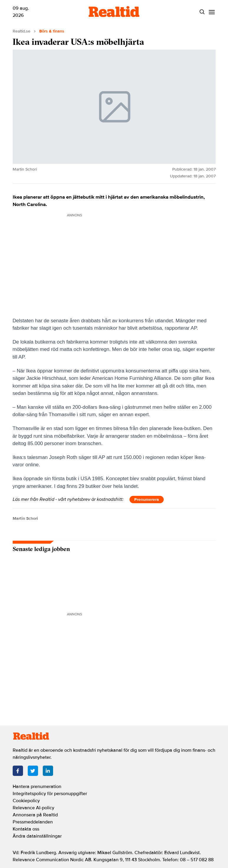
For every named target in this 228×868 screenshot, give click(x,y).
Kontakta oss (26, 829)
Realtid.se (22, 31)
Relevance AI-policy (33, 808)
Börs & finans (52, 31)
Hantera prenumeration (37, 787)
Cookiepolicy (26, 801)
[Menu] (212, 12)
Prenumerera (147, 500)
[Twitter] (33, 771)
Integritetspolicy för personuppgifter (50, 794)
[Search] (202, 12)
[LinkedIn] (48, 771)
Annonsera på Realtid (35, 815)
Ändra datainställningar (37, 836)
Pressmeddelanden (33, 822)
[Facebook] (18, 771)
